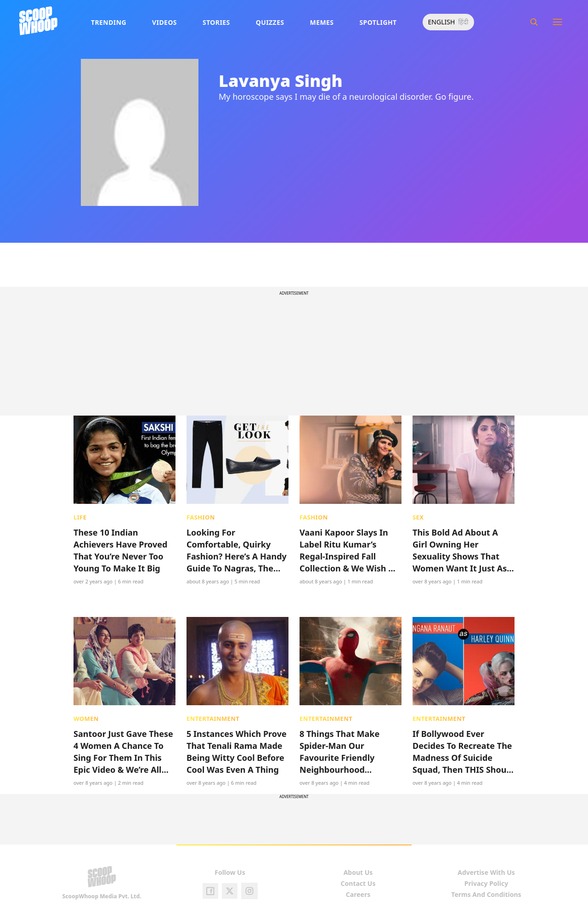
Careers (358, 894)
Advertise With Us (486, 872)
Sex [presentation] (418, 517)
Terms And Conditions (486, 894)
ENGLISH (442, 22)
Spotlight (378, 22)
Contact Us (358, 883)
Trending (109, 22)
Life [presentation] (80, 517)
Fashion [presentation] (201, 517)
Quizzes (270, 22)
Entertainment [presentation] (213, 719)
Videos (164, 22)
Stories (216, 22)
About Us (358, 872)
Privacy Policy (486, 883)
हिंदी (463, 22)
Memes (322, 22)
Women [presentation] (86, 719)
